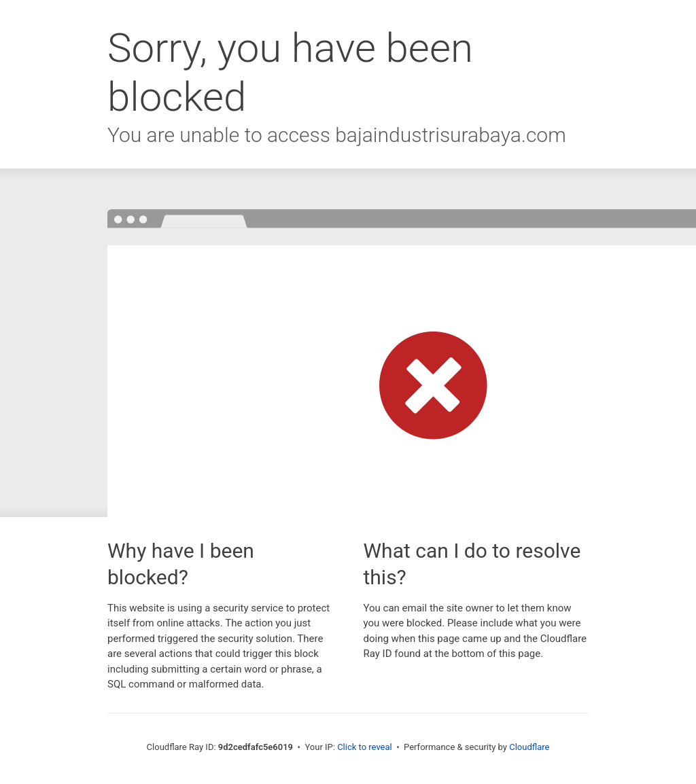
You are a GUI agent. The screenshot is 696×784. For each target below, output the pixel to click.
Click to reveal (365, 747)
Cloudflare (529, 747)
